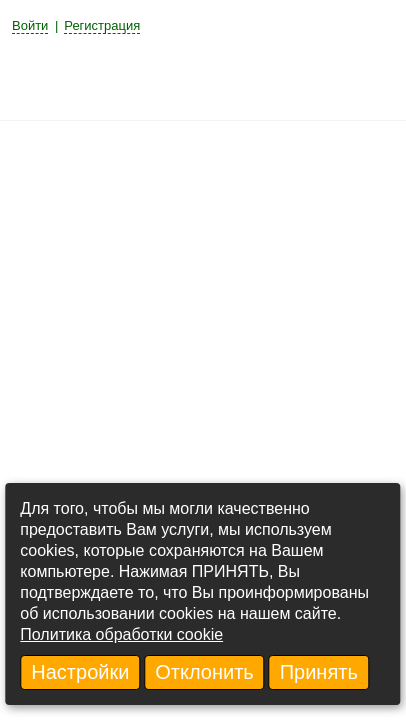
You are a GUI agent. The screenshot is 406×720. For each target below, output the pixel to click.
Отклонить (204, 672)
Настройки (80, 672)
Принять (319, 672)
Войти (30, 25)
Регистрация (102, 25)
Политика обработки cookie (121, 634)
